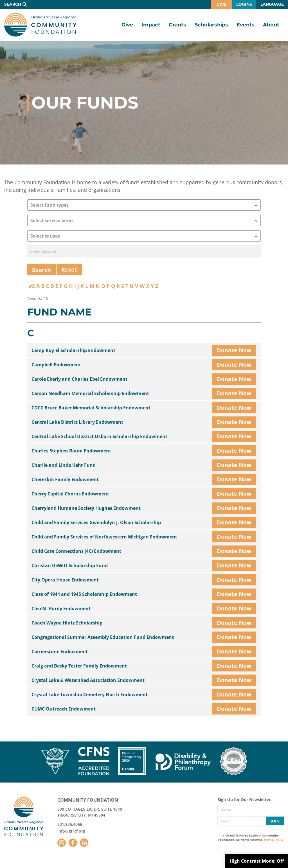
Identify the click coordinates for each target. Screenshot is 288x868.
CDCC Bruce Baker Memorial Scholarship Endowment (91, 408)
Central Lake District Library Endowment (77, 422)
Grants (177, 25)
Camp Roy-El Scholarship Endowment (73, 350)
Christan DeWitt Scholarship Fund (70, 565)
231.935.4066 (70, 824)
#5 (32, 286)
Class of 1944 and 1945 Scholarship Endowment (84, 594)
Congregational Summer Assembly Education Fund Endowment (103, 637)
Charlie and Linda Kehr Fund (64, 465)
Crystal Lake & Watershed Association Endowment (88, 680)
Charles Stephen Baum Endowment (71, 451)
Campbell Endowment (56, 365)
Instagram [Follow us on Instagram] (62, 843)
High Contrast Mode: (257, 861)
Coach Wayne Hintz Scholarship (67, 623)
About (271, 25)
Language (272, 4)
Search (13, 4)
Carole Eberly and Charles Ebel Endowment (79, 379)
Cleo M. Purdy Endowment (61, 608)
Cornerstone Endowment (60, 651)
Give (221, 4)
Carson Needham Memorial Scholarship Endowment (90, 393)
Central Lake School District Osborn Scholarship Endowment (99, 436)
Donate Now (234, 350)
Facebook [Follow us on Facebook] (73, 843)
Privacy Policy (274, 840)
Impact (151, 25)
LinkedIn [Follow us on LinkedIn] (84, 843)
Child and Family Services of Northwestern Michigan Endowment (104, 537)
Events (246, 25)
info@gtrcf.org (71, 831)
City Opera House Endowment (65, 580)
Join (275, 821)
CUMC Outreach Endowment (64, 709)
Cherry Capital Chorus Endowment (70, 494)
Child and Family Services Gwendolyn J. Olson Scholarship (96, 522)
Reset (69, 270)
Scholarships (211, 25)
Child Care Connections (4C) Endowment (76, 551)
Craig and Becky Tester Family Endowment (79, 666)
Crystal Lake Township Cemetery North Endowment (90, 695)
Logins (244, 4)
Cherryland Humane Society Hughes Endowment (86, 508)
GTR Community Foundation (40, 25)
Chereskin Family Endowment (65, 479)
